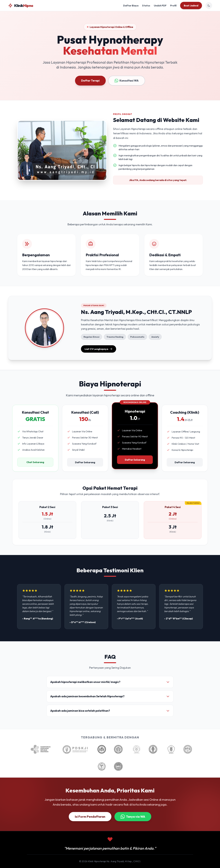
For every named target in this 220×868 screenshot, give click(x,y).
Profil (173, 6)
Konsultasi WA (127, 81)
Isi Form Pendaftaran (90, 817)
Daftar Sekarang (85, 462)
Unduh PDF (160, 6)
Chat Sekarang (35, 462)
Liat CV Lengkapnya (99, 349)
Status (146, 6)
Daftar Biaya (131, 6)
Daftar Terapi (90, 81)
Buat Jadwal (191, 6)
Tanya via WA (133, 817)
